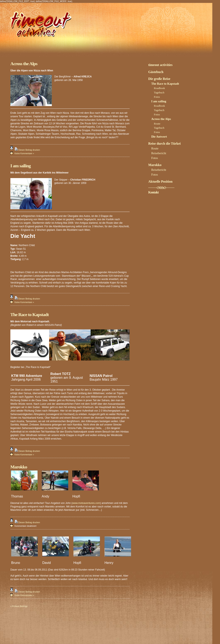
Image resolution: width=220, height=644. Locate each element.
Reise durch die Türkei (164, 144)
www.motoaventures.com (86, 503)
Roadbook (159, 88)
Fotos (157, 97)
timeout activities (160, 65)
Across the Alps (24, 64)
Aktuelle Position (160, 181)
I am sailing (21, 166)
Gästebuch (156, 72)
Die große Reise (159, 79)
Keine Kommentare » (24, 153)
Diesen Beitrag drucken (29, 150)
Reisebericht (159, 153)
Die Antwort (159, 137)
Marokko (19, 467)
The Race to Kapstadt (30, 315)
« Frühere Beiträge (19, 606)
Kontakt (153, 192)
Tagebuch (159, 92)
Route (157, 124)
